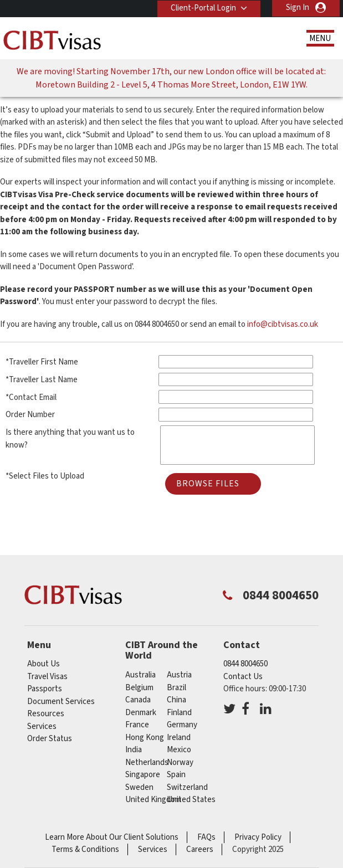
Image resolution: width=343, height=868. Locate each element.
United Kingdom (153, 800)
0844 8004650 (245, 664)
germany (182, 725)
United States (191, 800)
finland (179, 713)
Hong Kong (145, 738)
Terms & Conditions (85, 849)
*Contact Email (31, 397)
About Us (43, 664)
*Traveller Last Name (42, 380)
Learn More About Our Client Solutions (112, 837)
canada (138, 700)
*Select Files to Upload (45, 476)
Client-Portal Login (203, 7)
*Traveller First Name (42, 362)
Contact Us (243, 677)
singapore (143, 775)
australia (140, 675)
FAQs (206, 837)
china (176, 700)
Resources (46, 714)
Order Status (50, 739)
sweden (139, 787)
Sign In (298, 7)
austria (179, 675)
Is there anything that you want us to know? (70, 439)
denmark (141, 713)
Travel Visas (47, 677)
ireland (179, 738)
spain (176, 775)
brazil (176, 688)
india (134, 750)
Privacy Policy (258, 837)
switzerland (187, 787)
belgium (139, 688)
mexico (179, 750)
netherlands (147, 762)
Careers (200, 849)
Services (42, 726)
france (137, 725)
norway (180, 762)
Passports (45, 689)
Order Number (30, 415)
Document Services (61, 702)
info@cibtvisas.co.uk (283, 324)
